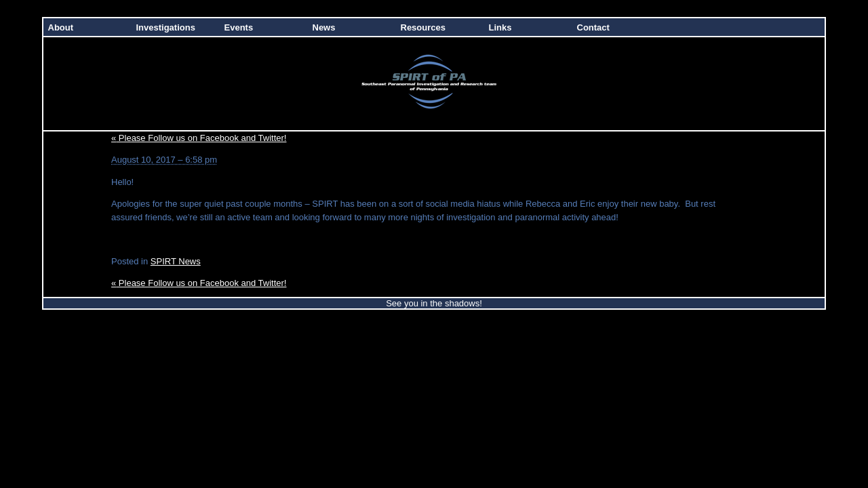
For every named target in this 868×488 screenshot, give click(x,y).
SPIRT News (176, 261)
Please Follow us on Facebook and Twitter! (199, 138)
